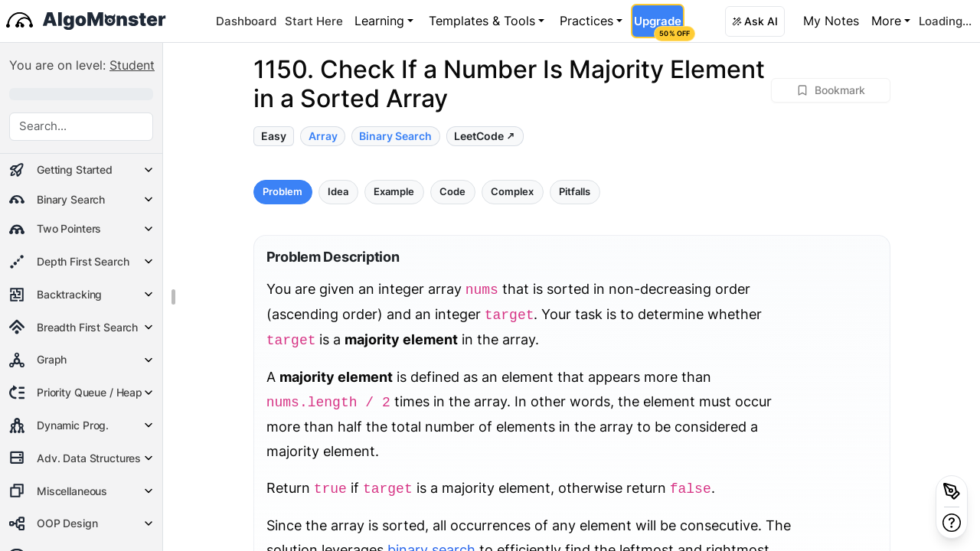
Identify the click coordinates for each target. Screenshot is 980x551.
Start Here (314, 21)
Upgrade (659, 26)
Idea (338, 192)
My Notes (831, 21)
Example (394, 192)
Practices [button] (586, 21)
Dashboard (246, 21)
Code (452, 192)
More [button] (886, 21)
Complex (512, 192)
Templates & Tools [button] (482, 21)
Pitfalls (575, 192)
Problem (283, 192)
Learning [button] (379, 21)
